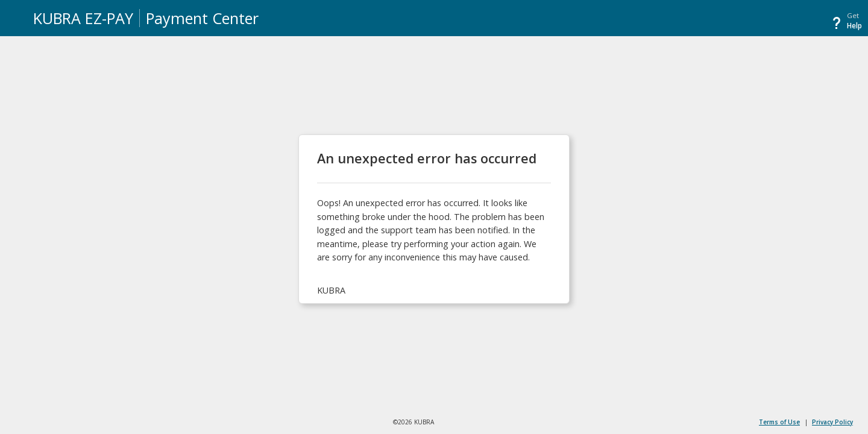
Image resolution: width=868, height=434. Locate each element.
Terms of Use (779, 422)
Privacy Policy (832, 422)
